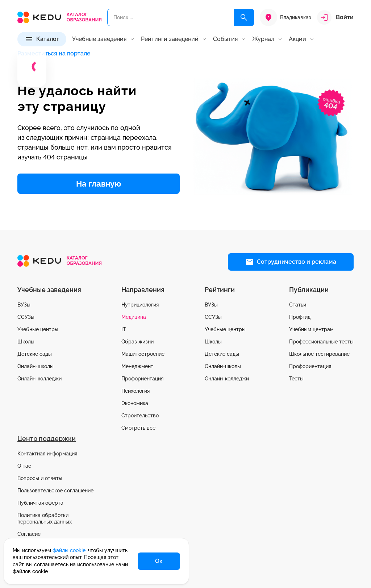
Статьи (298, 305)
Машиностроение (143, 354)
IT (124, 329)
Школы (26, 342)
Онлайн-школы (36, 366)
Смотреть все (138, 428)
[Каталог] (42, 39)
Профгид (300, 317)
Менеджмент (137, 366)
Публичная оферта (40, 503)
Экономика (135, 403)
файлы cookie (69, 550)
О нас (24, 466)
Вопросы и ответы (40, 478)
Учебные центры (38, 329)
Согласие (29, 534)
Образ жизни (137, 342)
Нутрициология (140, 305)
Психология (136, 391)
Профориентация (142, 379)
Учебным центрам (311, 329)
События (225, 39)
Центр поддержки (47, 439)
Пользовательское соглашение (55, 491)
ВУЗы (24, 305)
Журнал (263, 39)
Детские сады (35, 354)
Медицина (134, 317)
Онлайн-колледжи (39, 379)
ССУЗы (26, 317)
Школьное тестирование (319, 354)
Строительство (140, 416)
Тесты (296, 379)
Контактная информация (47, 454)
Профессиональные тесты (321, 342)
